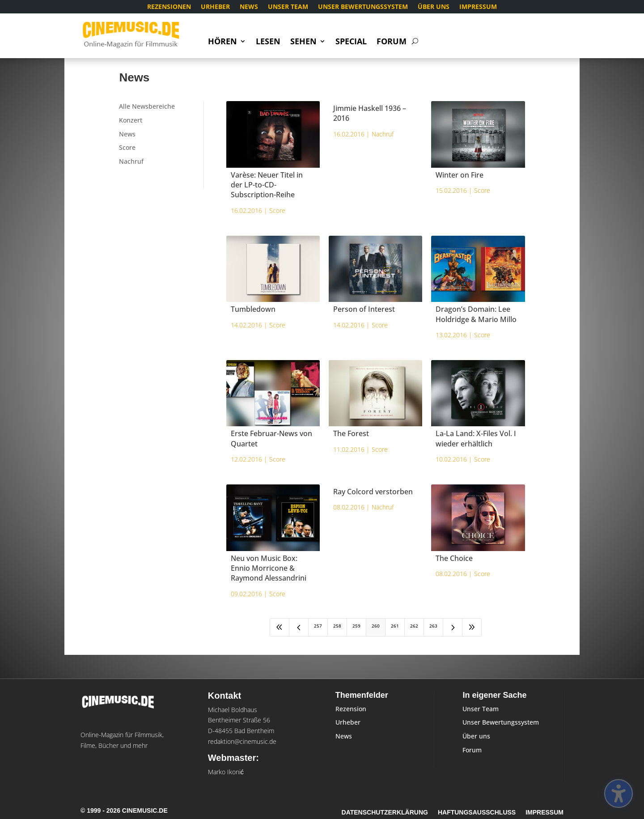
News (249, 7)
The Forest (351, 433)
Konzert (131, 120)
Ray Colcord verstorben (373, 492)
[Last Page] (472, 627)
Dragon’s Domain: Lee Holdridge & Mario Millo (476, 314)
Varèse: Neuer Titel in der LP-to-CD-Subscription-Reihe (267, 185)
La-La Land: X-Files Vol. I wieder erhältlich (476, 438)
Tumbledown (253, 309)
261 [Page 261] (395, 626)
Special (351, 42)
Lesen (268, 42)
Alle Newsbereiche (147, 106)
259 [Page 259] (356, 626)
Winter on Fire (460, 175)
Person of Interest (364, 309)
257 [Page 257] (318, 626)
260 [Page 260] (376, 626)
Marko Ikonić (226, 772)
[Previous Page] (299, 627)
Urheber (215, 7)
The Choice (454, 558)
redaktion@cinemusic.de (242, 741)
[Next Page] (453, 627)
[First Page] (280, 627)
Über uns (434, 7)
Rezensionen (169, 7)
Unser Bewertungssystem (363, 7)
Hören (222, 42)
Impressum (478, 7)
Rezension (351, 709)
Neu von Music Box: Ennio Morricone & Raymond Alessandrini (269, 568)
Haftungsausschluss (477, 813)
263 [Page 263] (433, 626)
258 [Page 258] (337, 626)
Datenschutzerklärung (385, 813)
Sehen (303, 42)
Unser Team (288, 7)
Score (127, 147)
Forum (392, 42)
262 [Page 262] (414, 626)
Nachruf (131, 161)
